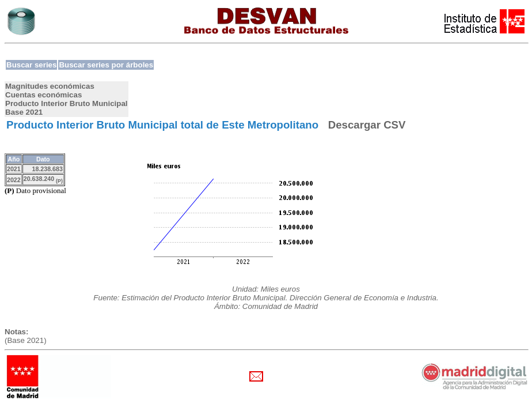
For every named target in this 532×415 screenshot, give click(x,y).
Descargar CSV (367, 125)
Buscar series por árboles (106, 65)
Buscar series (31, 65)
